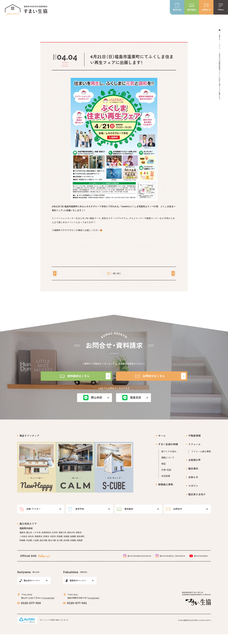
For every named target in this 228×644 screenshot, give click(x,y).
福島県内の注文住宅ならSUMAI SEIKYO (197, 630)
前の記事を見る (69, 274)
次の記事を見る (159, 274)
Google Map (49, 607)
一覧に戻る (114, 274)
